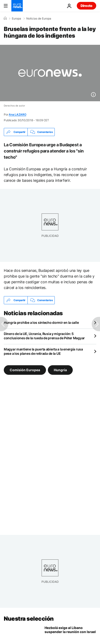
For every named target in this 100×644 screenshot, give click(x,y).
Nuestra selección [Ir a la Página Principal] (29, 619)
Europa (16, 19)
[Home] (5, 18)
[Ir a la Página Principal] (17, 6)
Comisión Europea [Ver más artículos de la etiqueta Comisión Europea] (25, 370)
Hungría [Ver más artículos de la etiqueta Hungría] (60, 370)
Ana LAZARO (18, 114)
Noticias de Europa (39, 19)
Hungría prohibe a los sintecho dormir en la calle (41, 322)
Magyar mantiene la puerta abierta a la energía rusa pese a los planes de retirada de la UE (43, 351)
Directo (86, 6)
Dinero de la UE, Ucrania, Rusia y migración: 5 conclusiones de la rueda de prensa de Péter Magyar (44, 336)
